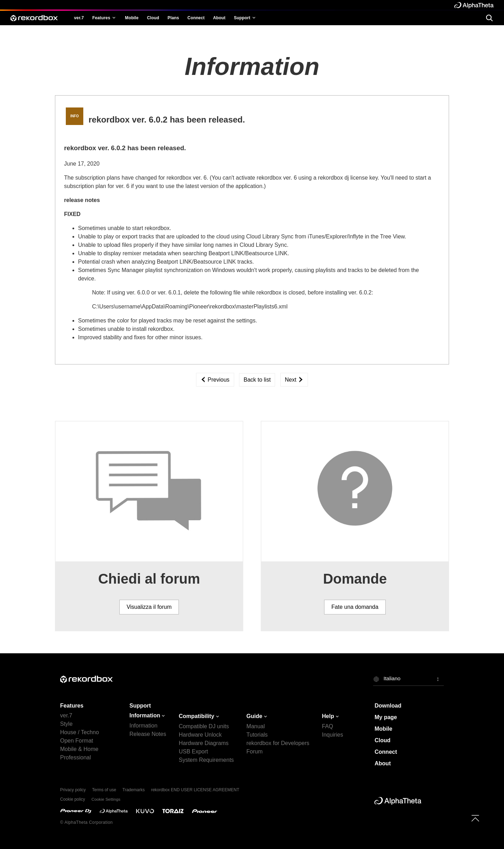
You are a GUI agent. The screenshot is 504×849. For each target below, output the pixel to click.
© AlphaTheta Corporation (86, 822)
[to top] (475, 818)
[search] (489, 18)
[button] (409, 679)
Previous (215, 380)
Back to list (257, 380)
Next (294, 380)
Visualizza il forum (149, 607)
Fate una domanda (355, 607)
